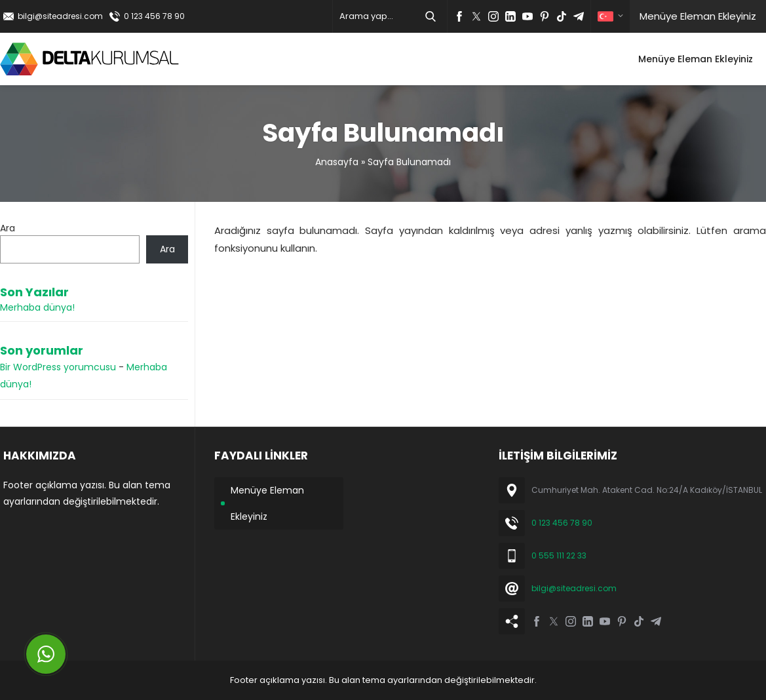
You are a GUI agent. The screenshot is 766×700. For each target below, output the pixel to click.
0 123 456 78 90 (154, 16)
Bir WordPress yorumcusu (58, 367)
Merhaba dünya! (37, 307)
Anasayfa (337, 162)
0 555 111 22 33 (559, 555)
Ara (8, 228)
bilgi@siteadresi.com (60, 16)
